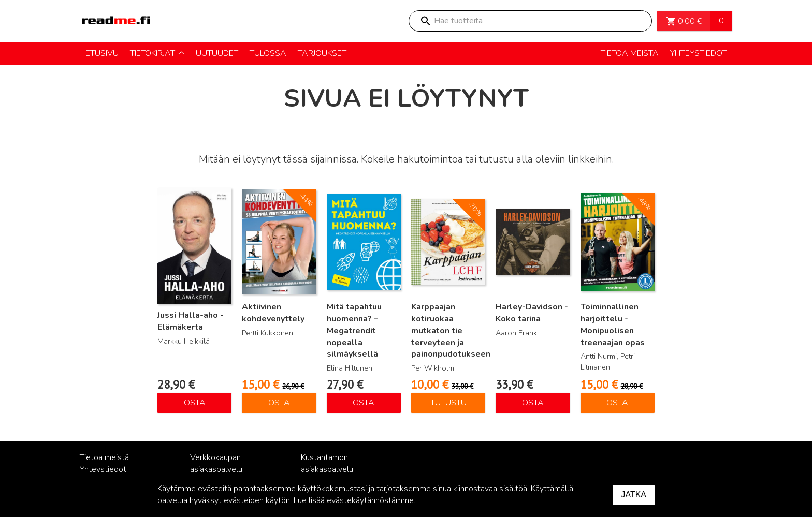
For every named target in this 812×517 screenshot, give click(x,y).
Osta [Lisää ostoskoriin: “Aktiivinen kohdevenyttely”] (279, 403)
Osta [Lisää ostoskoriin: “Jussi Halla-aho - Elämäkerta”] (195, 403)
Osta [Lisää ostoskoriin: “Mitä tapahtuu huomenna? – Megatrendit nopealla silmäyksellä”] (364, 403)
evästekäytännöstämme (370, 500)
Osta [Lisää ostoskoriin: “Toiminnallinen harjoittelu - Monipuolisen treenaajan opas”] (617, 403)
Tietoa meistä (104, 457)
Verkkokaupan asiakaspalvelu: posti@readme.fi (220, 469)
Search (425, 21)
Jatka (634, 494)
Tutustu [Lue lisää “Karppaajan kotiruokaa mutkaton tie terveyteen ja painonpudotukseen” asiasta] (448, 403)
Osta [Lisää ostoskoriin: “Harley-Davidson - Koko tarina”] (533, 403)
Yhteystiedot (103, 469)
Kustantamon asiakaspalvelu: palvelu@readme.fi (335, 469)
